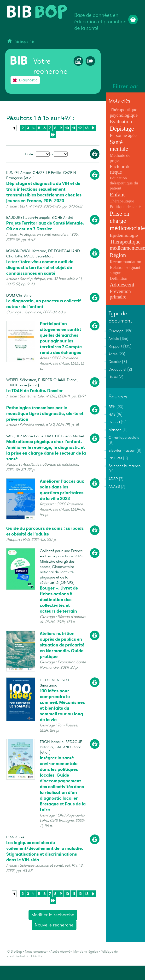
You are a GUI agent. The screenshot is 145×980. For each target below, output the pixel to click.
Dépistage (122, 129)
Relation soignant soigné (125, 270)
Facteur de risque (120, 169)
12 (80, 128)
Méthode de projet (120, 158)
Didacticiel (117, 369)
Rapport (115, 346)
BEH (112, 407)
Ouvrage (116, 331)
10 (67, 128)
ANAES (114, 487)
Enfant (117, 195)
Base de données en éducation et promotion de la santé (100, 22)
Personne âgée (123, 135)
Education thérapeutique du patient (124, 183)
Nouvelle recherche (54, 925)
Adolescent (122, 285)
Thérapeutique (122, 201)
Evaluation (121, 122)
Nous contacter (36, 952)
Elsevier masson (122, 450)
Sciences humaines (125, 466)
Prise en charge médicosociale (127, 221)
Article (114, 339)
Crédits (37, 956)
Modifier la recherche (53, 915)
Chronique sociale (124, 438)
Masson (115, 430)
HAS (112, 414)
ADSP (113, 479)
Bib (32, 42)
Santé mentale (119, 145)
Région (118, 255)
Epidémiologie (124, 235)
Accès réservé (61, 952)
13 (87, 128)
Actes (113, 354)
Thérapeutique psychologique (124, 112)
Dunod (114, 422)
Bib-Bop (20, 42)
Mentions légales (86, 952)
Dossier (115, 362)
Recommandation (125, 262)
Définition (119, 278)
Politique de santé (125, 207)
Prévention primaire (120, 294)
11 (74, 128)
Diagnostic (28, 80)
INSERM (115, 458)
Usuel (113, 377)
